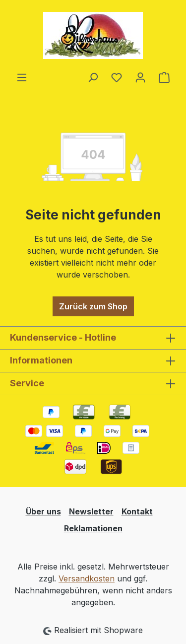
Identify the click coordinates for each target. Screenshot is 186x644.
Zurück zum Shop (93, 306)
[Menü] (22, 77)
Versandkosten (87, 578)
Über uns (43, 511)
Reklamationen (93, 528)
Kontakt (137, 511)
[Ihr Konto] (140, 77)
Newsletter (91, 511)
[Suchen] (93, 77)
